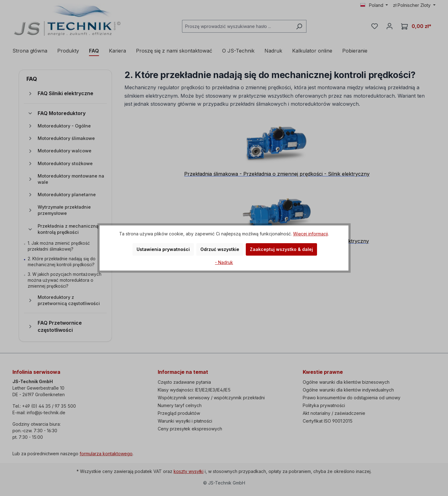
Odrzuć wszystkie (220, 249)
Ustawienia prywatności (163, 249)
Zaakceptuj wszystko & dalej (281, 249)
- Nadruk (224, 262)
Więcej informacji (310, 234)
